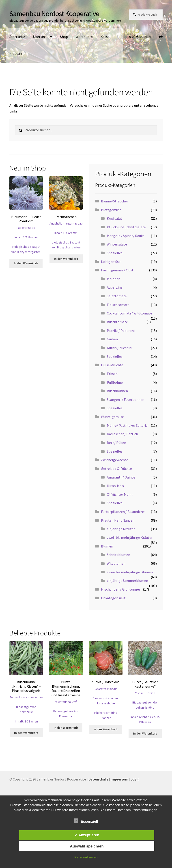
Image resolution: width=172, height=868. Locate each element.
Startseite (17, 37)
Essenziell (86, 821)
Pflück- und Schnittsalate (126, 227)
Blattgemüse (111, 210)
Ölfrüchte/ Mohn (120, 494)
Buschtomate (117, 322)
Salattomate (117, 296)
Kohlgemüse (111, 262)
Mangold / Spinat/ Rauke (126, 236)
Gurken (112, 339)
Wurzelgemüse (112, 417)
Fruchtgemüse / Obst (117, 270)
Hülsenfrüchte (112, 365)
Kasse (105, 37)
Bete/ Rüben (116, 443)
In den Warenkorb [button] (26, 263)
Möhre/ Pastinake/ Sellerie (127, 425)
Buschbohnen (117, 391)
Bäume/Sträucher (115, 201)
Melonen (114, 279)
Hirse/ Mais (115, 486)
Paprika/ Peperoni (121, 331)
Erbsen (112, 374)
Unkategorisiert (113, 598)
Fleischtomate (118, 305)
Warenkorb (84, 37)
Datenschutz (98, 779)
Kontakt (16, 54)
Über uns (40, 37)
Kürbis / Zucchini (119, 348)
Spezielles (115, 253)
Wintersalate (117, 244)
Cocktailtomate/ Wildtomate (129, 313)
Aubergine (115, 287)
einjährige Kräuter (121, 529)
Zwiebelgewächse (115, 460)
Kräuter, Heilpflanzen (118, 520)
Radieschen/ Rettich (122, 434)
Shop (64, 37)
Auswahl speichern (87, 846)
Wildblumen (116, 563)
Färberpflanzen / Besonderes (123, 512)
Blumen (107, 546)
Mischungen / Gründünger (121, 589)
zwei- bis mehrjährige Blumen (130, 572)
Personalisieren (86, 857)
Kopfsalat (115, 218)
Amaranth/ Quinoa (121, 477)
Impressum (119, 779)
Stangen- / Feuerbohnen (126, 400)
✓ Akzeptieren (87, 835)
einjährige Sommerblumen (127, 581)
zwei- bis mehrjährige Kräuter (130, 537)
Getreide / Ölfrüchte (116, 468)
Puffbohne (115, 382)
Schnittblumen (118, 555)
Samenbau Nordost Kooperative (54, 14)
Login (135, 779)
